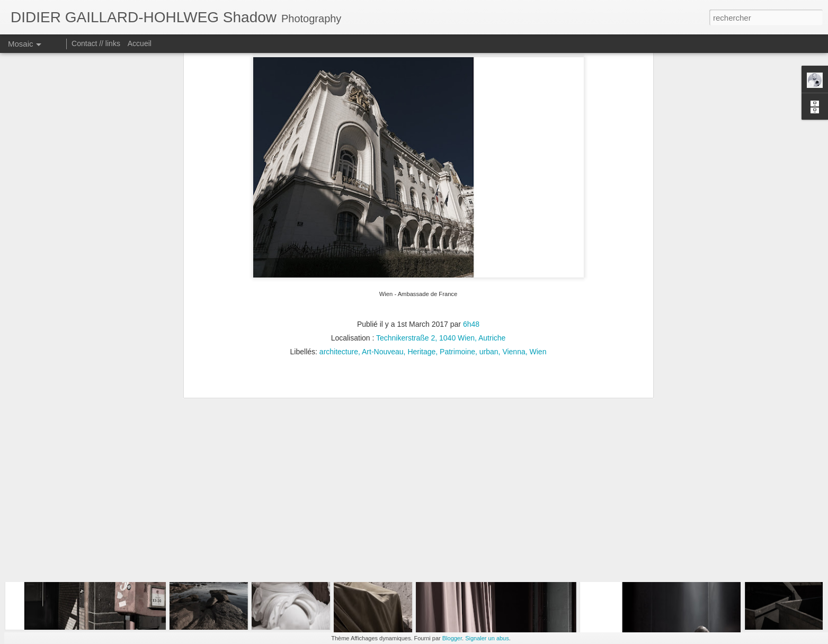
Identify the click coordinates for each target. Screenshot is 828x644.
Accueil (140, 43)
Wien (538, 276)
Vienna (514, 276)
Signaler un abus (487, 638)
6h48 (471, 249)
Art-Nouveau (383, 276)
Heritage (421, 276)
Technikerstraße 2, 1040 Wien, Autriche (441, 263)
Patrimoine (457, 276)
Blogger (452, 638)
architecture (339, 276)
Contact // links (96, 43)
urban (489, 276)
